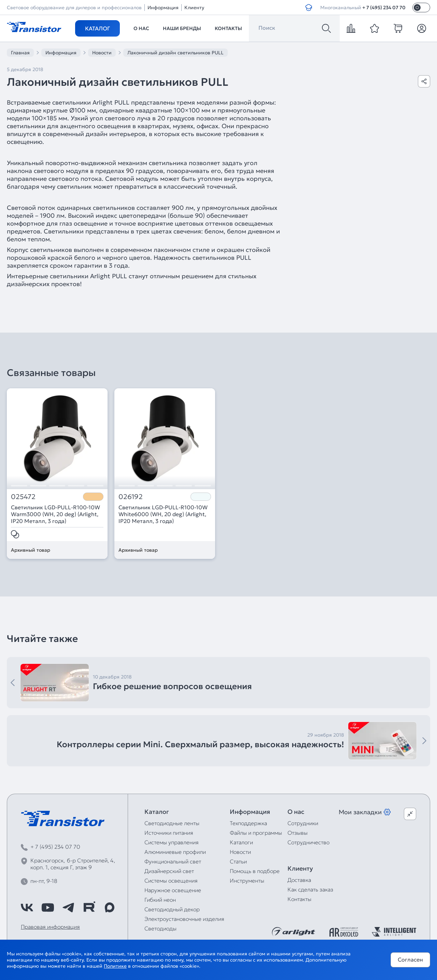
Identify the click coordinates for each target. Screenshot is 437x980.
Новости (240, 852)
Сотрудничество (308, 842)
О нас (141, 28)
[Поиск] (326, 28)
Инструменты (247, 881)
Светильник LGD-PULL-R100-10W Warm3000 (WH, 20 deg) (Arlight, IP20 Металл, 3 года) (55, 514)
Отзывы (298, 833)
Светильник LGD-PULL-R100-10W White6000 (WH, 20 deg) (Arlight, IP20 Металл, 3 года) (163, 514)
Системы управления (172, 842)
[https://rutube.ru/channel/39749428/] (89, 908)
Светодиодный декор (172, 909)
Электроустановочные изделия (184, 919)
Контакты (228, 28)
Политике (115, 966)
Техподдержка (248, 823)
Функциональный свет (173, 861)
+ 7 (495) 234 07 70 (384, 8)
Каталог (97, 28)
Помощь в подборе (255, 871)
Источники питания (169, 833)
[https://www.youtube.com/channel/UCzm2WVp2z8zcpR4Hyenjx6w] (48, 908)
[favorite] (375, 28)
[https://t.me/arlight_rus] (68, 908)
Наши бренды (182, 28)
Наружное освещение (173, 890)
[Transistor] (34, 26)
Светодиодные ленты (172, 823)
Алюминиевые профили (175, 852)
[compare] (351, 28)
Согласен (410, 959)
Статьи (238, 861)
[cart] (398, 28)
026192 (131, 497)
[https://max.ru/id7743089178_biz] (110, 908)
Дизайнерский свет (169, 871)
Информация (163, 8)
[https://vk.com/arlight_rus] (27, 908)
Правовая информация (50, 927)
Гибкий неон (160, 900)
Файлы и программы (256, 833)
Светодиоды (160, 928)
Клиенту (194, 8)
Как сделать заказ (310, 889)
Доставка (299, 880)
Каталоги (241, 842)
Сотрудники (303, 823)
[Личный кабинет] (422, 28)
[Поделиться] (424, 81)
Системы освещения (171, 881)
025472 (23, 497)
